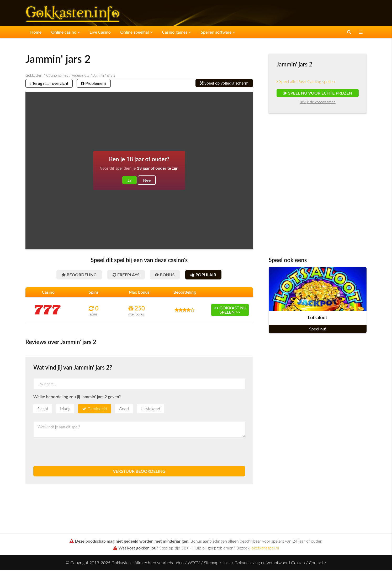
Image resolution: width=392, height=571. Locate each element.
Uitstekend (150, 410)
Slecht (43, 410)
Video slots (81, 75)
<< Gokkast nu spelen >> (230, 311)
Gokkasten (34, 75)
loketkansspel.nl (265, 549)
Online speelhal (130, 32)
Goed (124, 410)
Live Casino (96, 32)
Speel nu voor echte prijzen (318, 92)
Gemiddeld (97, 410)
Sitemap (211, 564)
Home (35, 32)
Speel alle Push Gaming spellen (306, 81)
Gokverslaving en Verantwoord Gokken (270, 564)
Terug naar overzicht (51, 83)
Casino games (169, 32)
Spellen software (208, 32)
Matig (65, 410)
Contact (316, 564)
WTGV (194, 564)
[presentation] (73, 453)
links (226, 564)
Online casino (63, 32)
